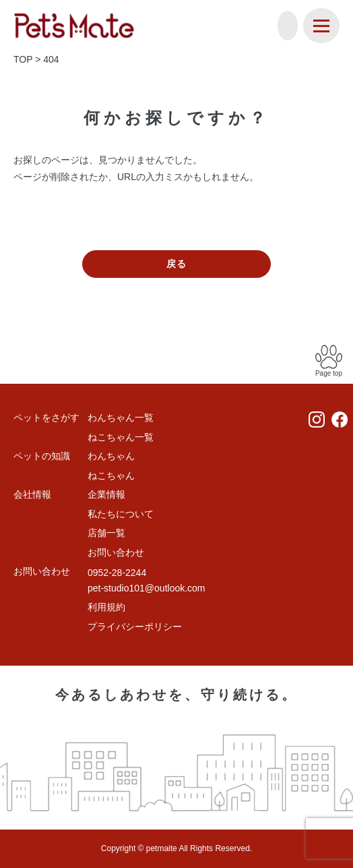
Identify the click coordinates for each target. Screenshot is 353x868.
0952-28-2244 (117, 573)
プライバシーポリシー (135, 627)
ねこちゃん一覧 (121, 437)
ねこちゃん (111, 475)
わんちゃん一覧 (121, 417)
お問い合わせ (116, 552)
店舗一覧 (106, 533)
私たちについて (121, 514)
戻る (176, 264)
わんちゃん (111, 456)
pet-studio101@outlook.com (147, 588)
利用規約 (106, 607)
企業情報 (106, 494)
